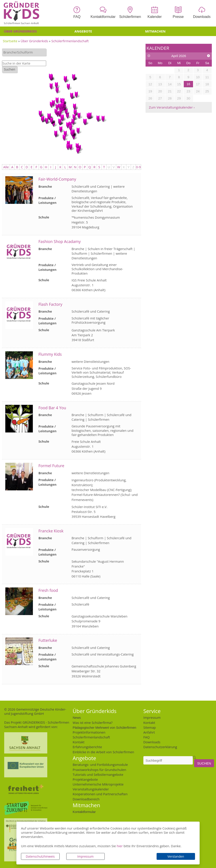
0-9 (138, 167)
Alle (6, 167)
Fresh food (48, 590)
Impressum (85, 856)
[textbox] (25, 52)
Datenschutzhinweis (40, 856)
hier (120, 846)
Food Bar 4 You (52, 408)
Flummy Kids (50, 354)
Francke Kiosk (51, 531)
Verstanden (176, 856)
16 (188, 84)
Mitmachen (155, 31)
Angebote (83, 31)
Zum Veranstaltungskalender (171, 107)
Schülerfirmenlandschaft (70, 41)
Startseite (10, 41)
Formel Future (51, 466)
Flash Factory (50, 304)
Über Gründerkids (20, 31)
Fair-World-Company (57, 179)
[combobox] (24, 52)
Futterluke (48, 640)
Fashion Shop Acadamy (60, 241)
